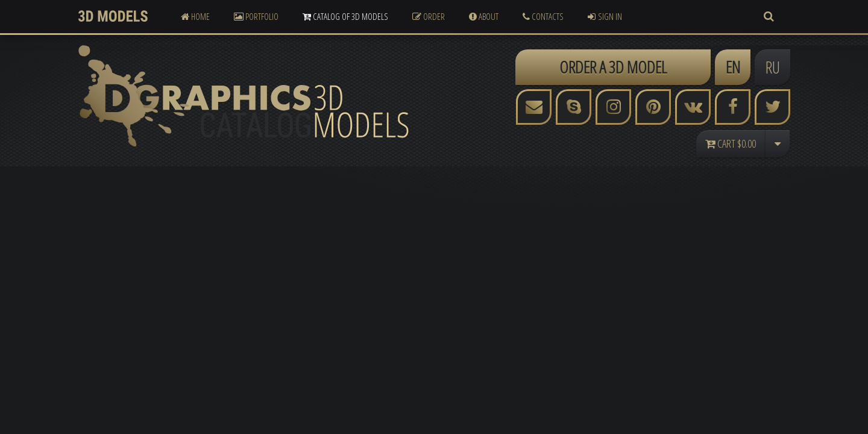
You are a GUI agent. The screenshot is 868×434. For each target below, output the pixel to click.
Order (429, 16)
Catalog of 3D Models (345, 16)
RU (773, 67)
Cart (731, 143)
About (484, 16)
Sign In (605, 16)
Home (195, 16)
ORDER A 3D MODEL (613, 67)
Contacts (543, 16)
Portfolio (256, 16)
